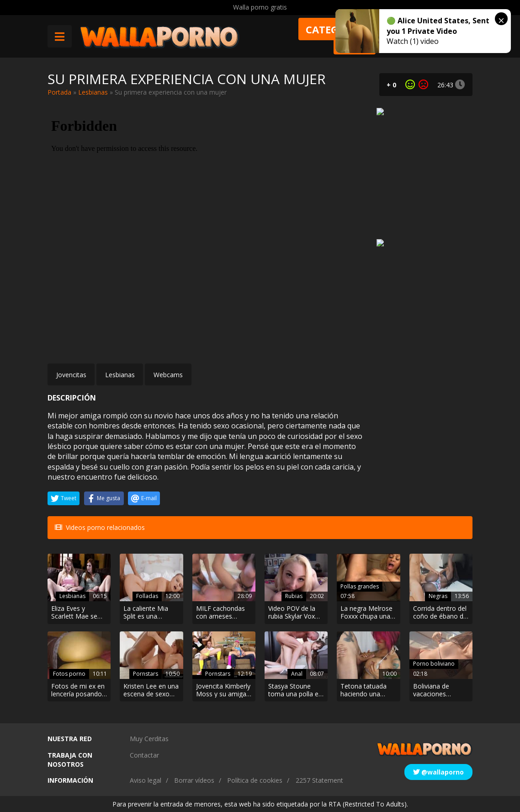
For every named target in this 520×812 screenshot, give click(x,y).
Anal (297, 674)
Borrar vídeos (194, 780)
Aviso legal (146, 780)
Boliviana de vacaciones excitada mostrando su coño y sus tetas (438, 690)
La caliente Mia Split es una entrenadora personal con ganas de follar (146, 613)
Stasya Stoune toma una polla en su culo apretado (295, 690)
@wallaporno (438, 772)
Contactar (144, 755)
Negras (438, 596)
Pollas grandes (360, 586)
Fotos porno (69, 674)
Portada (59, 92)
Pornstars (146, 674)
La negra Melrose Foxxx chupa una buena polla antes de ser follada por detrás (367, 613)
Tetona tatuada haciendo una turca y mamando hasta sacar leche (367, 690)
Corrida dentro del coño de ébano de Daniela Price (440, 613)
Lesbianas (93, 92)
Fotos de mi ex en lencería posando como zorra (78, 690)
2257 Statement (319, 780)
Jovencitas (71, 375)
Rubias (294, 596)
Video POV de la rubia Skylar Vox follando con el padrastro (292, 613)
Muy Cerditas (149, 739)
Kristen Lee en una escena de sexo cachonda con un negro (151, 690)
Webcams (168, 375)
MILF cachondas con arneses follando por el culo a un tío (220, 613)
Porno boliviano (434, 664)
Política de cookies (255, 780)
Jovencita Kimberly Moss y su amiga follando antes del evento (223, 690)
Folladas (147, 596)
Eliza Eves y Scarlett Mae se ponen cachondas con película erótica (77, 613)
